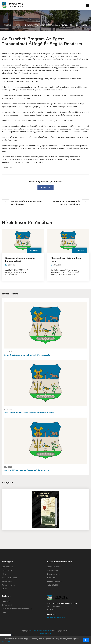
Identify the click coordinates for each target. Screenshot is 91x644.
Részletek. (6, 641)
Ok (86, 640)
